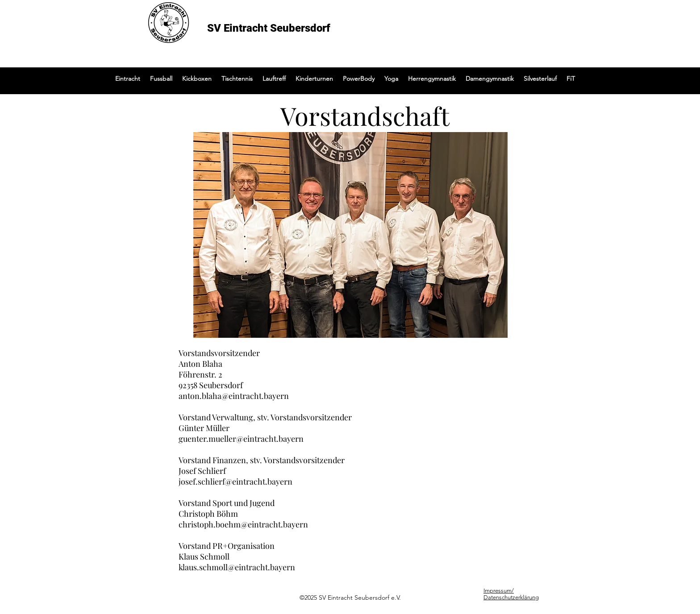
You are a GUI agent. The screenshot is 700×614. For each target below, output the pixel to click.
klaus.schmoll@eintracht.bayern (237, 567)
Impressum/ (499, 591)
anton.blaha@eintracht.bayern (234, 396)
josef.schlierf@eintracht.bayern (235, 481)
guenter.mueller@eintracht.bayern (241, 439)
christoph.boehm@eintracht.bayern (243, 524)
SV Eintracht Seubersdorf (269, 28)
